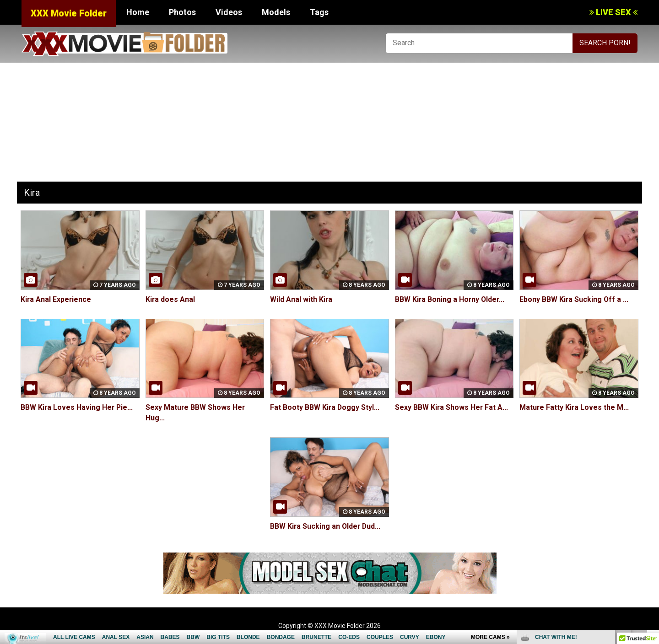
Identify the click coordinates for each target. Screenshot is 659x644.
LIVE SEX (613, 12)
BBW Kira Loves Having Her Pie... (77, 407)
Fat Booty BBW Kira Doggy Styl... (325, 407)
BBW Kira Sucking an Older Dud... (326, 526)
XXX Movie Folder (69, 13)
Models (276, 12)
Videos (229, 12)
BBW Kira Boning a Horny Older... (451, 299)
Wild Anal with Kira (301, 299)
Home (138, 12)
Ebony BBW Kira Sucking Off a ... (574, 299)
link (651, 501)
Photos (182, 12)
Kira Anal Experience (56, 299)
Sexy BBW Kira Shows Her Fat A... (452, 407)
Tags (319, 12)
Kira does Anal (170, 299)
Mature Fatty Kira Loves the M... (575, 407)
